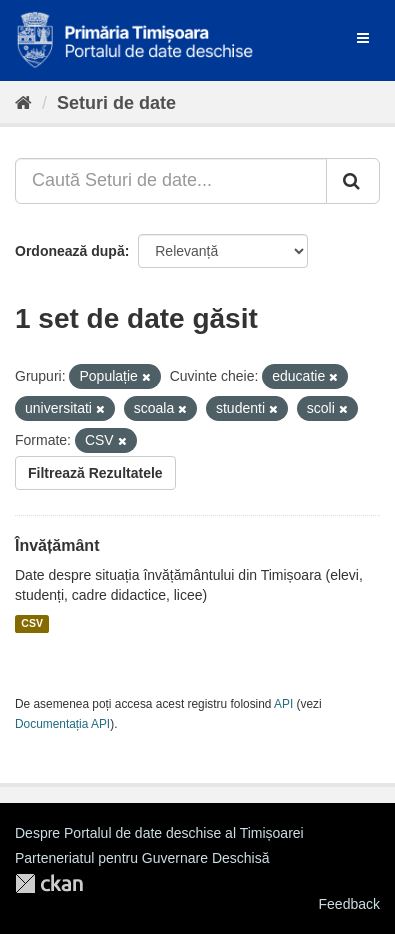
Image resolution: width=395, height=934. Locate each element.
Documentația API (62, 724)
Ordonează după (70, 251)
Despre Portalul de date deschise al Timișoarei (159, 833)
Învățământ (57, 545)
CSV (32, 624)
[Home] (23, 103)
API (283, 704)
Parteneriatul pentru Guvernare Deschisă (142, 858)
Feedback (349, 904)
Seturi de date (116, 103)
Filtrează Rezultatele (95, 473)
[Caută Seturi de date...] (171, 181)
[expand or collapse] (363, 38)
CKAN (49, 883)
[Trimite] (353, 181)
